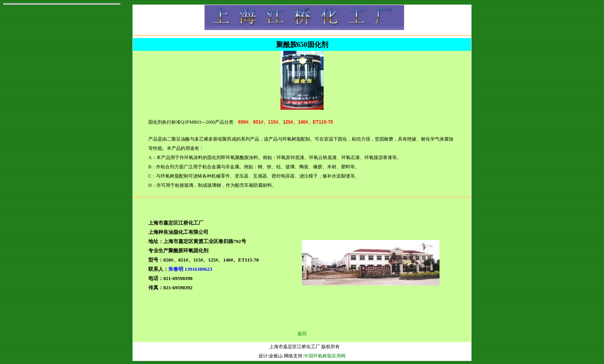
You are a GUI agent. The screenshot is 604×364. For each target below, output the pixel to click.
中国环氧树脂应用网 (325, 356)
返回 (302, 334)
